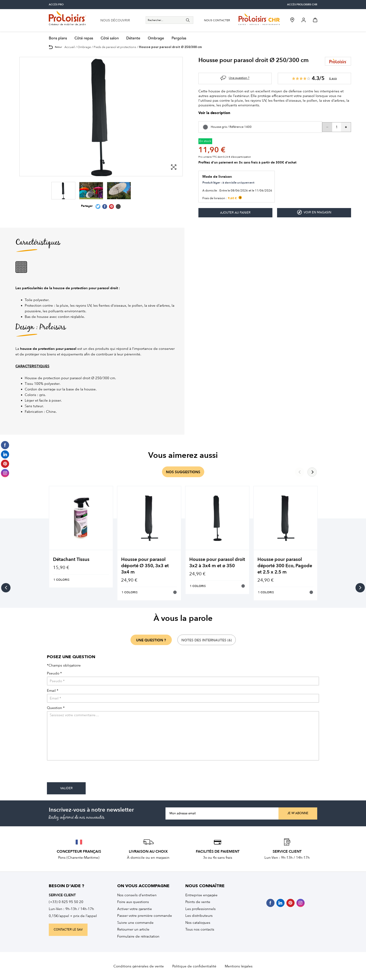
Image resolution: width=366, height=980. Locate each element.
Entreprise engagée (201, 895)
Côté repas (84, 38)
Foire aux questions (133, 902)
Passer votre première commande (145, 916)
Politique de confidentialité (194, 966)
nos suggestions (183, 472)
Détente (133, 38)
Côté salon (110, 38)
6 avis (333, 78)
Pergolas (179, 38)
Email (53, 691)
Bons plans (58, 38)
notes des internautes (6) (207, 640)
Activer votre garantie (135, 909)
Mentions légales (239, 966)
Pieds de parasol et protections (115, 47)
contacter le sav (68, 930)
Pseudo (54, 673)
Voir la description (214, 113)
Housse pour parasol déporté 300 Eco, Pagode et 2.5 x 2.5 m (285, 566)
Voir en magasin (314, 212)
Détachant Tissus (71, 559)
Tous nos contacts (200, 929)
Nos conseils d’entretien (137, 895)
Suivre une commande (135, 923)
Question (56, 708)
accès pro (56, 5)
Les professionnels (201, 909)
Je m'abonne (298, 813)
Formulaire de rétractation (138, 936)
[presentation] (82, 773)
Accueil (70, 47)
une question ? (151, 640)
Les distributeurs (199, 916)
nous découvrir (115, 21)
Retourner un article (133, 929)
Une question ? (239, 78)
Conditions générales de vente (139, 966)
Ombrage (156, 38)
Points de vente (198, 902)
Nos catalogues (198, 923)
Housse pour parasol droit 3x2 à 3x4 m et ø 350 (217, 563)
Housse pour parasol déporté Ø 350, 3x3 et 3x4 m (145, 566)
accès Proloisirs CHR (302, 5)
